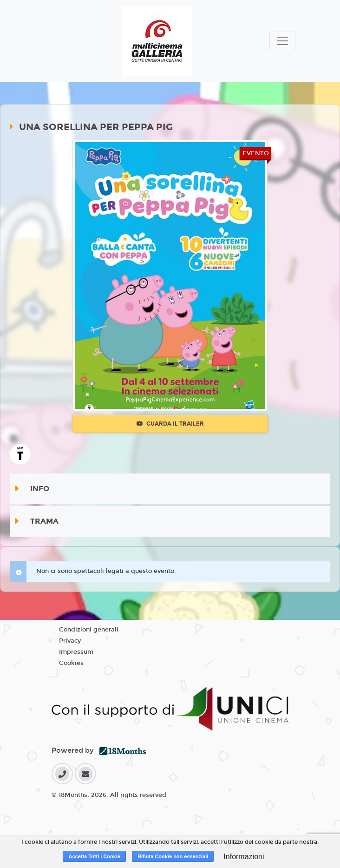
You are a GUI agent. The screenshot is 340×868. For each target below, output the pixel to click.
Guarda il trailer (170, 424)
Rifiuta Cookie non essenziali (173, 856)
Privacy (70, 641)
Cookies (71, 663)
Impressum (76, 652)
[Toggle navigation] (282, 41)
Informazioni (244, 857)
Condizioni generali (89, 630)
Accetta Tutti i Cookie (94, 856)
